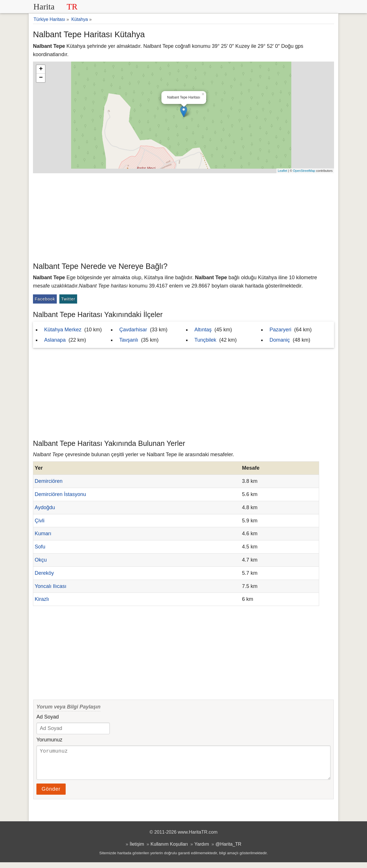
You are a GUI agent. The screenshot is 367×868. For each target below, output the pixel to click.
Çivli (40, 521)
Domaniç (280, 340)
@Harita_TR (229, 850)
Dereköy (44, 573)
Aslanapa (55, 340)
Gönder (51, 795)
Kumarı (43, 534)
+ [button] (41, 69)
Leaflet (283, 171)
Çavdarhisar (133, 330)
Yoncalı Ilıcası (50, 586)
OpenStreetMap (304, 171)
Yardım (202, 850)
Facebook (45, 299)
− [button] (41, 78)
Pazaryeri (280, 330)
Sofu (40, 547)
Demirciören (49, 481)
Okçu (41, 560)
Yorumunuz (49, 740)
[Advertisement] (183, 216)
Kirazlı (42, 599)
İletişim (137, 850)
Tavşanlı (129, 340)
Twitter (68, 299)
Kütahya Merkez (63, 330)
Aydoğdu (45, 507)
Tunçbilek (205, 340)
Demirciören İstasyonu (60, 494)
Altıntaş (203, 330)
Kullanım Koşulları (169, 850)
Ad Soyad (48, 717)
